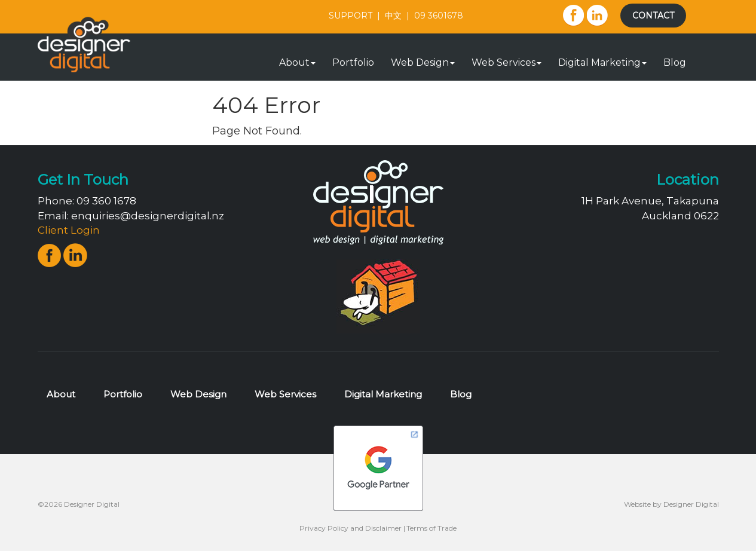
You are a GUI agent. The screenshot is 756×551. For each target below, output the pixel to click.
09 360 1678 (106, 201)
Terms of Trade (431, 528)
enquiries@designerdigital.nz (148, 216)
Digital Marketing (602, 62)
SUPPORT (351, 16)
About (297, 62)
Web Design (423, 62)
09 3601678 (439, 16)
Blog (675, 62)
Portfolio (353, 62)
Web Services (506, 62)
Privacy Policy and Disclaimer (351, 528)
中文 (393, 16)
